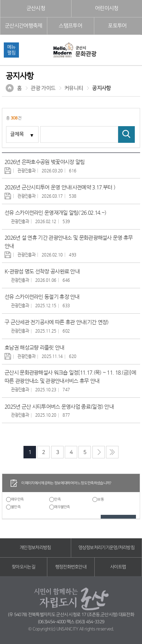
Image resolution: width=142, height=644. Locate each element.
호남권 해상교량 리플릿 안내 (34, 347)
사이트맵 (118, 567)
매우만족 (17, 499)
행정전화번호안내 (71, 567)
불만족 (16, 507)
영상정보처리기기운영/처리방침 (107, 548)
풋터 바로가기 (0, 0)
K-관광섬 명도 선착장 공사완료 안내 (42, 271)
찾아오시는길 (23, 567)
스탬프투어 (70, 26)
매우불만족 (62, 507)
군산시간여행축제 (23, 26)
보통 (101, 499)
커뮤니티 (74, 88)
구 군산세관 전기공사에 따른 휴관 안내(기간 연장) (56, 322)
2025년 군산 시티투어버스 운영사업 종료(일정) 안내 (59, 406)
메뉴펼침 (11, 50)
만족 (57, 499)
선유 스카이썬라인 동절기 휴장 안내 (42, 297)
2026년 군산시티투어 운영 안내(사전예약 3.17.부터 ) (60, 187)
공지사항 (101, 88)
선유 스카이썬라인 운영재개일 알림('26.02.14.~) (55, 213)
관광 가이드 (43, 88)
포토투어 (117, 26)
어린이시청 (107, 8)
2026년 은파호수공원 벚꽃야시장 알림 (44, 162)
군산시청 (36, 8)
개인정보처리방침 (35, 548)
